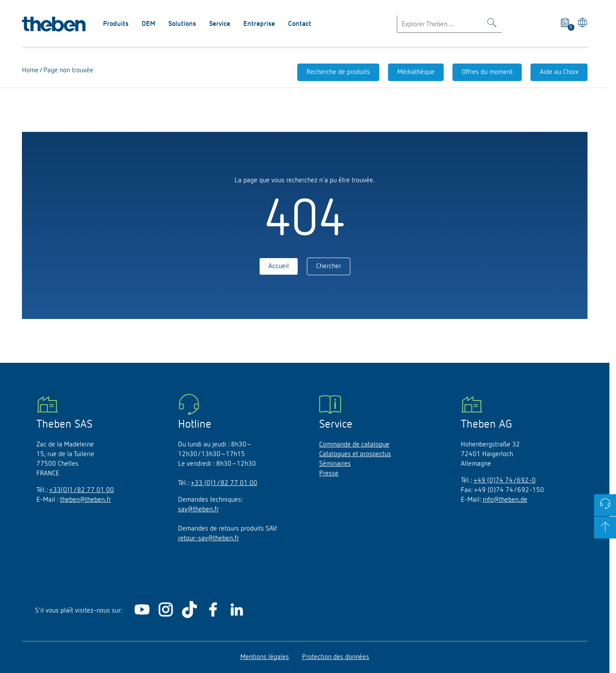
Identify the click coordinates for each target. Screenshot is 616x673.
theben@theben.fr (85, 500)
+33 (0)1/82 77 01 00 (224, 483)
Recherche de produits (338, 72)
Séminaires (335, 464)
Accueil (279, 266)
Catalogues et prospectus (355, 454)
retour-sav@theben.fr (208, 538)
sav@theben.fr (198, 510)
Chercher (329, 266)
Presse (329, 474)
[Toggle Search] (492, 24)
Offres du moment (487, 72)
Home (30, 71)
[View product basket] (565, 24)
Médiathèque (416, 72)
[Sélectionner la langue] (581, 24)
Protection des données (336, 657)
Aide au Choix (559, 72)
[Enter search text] (449, 24)
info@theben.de (505, 500)
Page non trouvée (68, 71)
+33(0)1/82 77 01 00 (82, 490)
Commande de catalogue (354, 445)
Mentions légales (265, 657)
